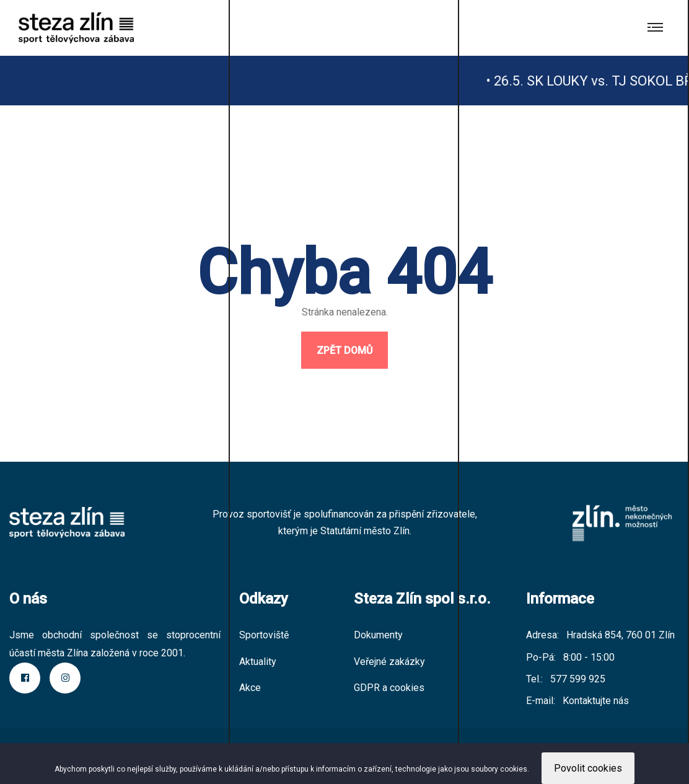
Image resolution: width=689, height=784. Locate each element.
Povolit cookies (588, 768)
